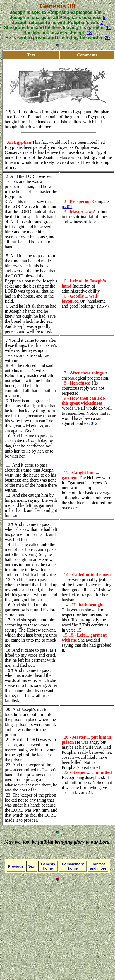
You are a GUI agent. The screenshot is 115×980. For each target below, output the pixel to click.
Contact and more (98, 866)
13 (89, 33)
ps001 (67, 207)
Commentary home (73, 866)
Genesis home (48, 866)
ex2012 (91, 423)
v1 (98, 767)
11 (109, 28)
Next (32, 866)
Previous (16, 866)
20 (107, 38)
